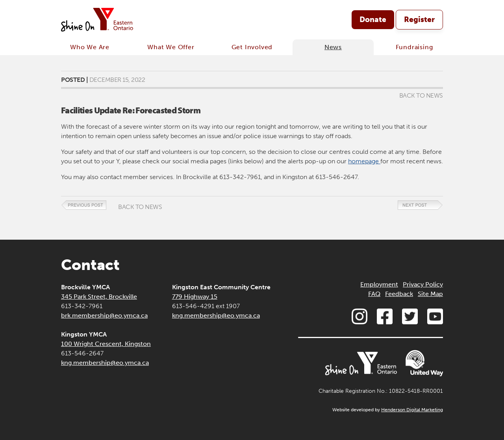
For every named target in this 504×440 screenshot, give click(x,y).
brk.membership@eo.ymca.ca (104, 315)
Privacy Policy (423, 284)
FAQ (374, 294)
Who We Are (90, 47)
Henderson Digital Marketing (412, 410)
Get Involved (252, 47)
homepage (364, 161)
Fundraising (414, 47)
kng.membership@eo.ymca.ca (105, 363)
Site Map (430, 294)
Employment (379, 284)
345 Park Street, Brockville (99, 297)
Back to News (421, 95)
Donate (373, 19)
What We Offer (171, 47)
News (333, 47)
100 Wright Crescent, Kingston (106, 344)
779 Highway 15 (195, 297)
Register (419, 19)
